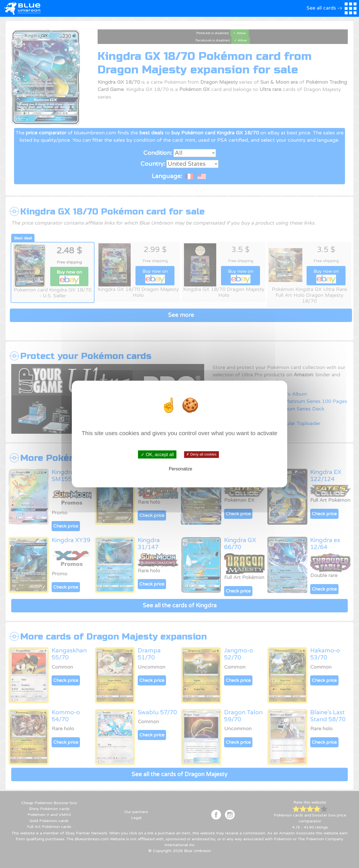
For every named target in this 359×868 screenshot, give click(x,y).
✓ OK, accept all (157, 455)
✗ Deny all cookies (201, 454)
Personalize (181, 469)
